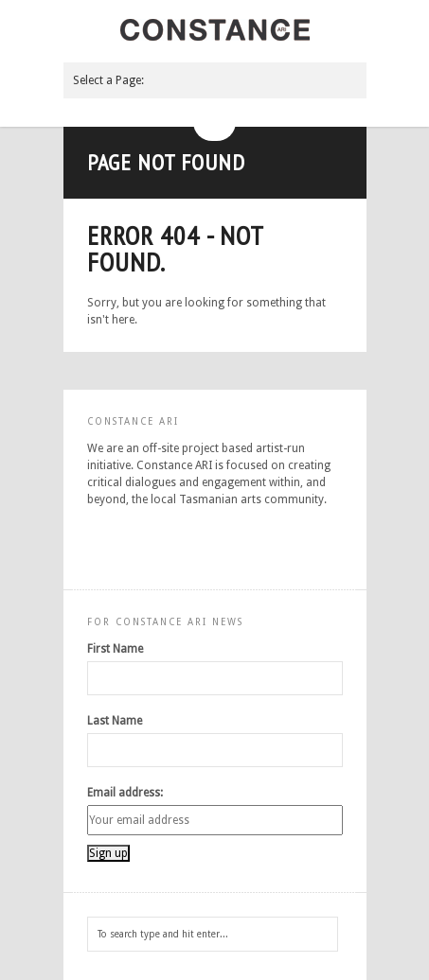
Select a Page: (108, 80)
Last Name (115, 721)
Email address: (125, 793)
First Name (115, 649)
